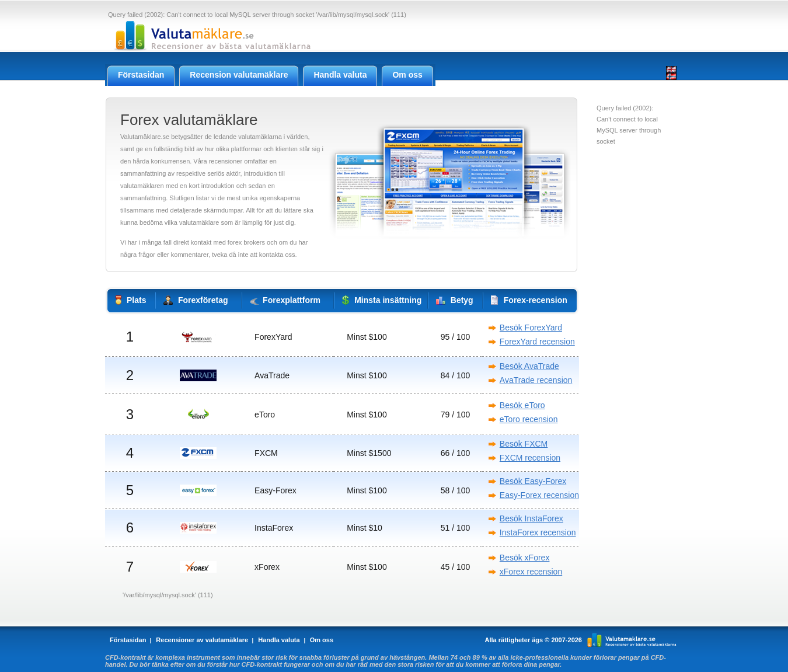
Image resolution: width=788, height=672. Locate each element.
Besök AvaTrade (529, 366)
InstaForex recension (538, 532)
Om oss (322, 640)
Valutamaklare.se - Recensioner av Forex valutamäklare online (210, 36)
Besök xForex (525, 558)
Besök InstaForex (531, 518)
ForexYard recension (537, 342)
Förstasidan (128, 640)
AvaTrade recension (536, 380)
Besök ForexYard (531, 328)
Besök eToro (522, 405)
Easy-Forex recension (539, 495)
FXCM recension (530, 458)
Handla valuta (279, 640)
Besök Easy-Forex (533, 481)
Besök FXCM (524, 444)
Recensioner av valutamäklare (202, 640)
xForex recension (531, 572)
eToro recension (529, 419)
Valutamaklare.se (632, 640)
